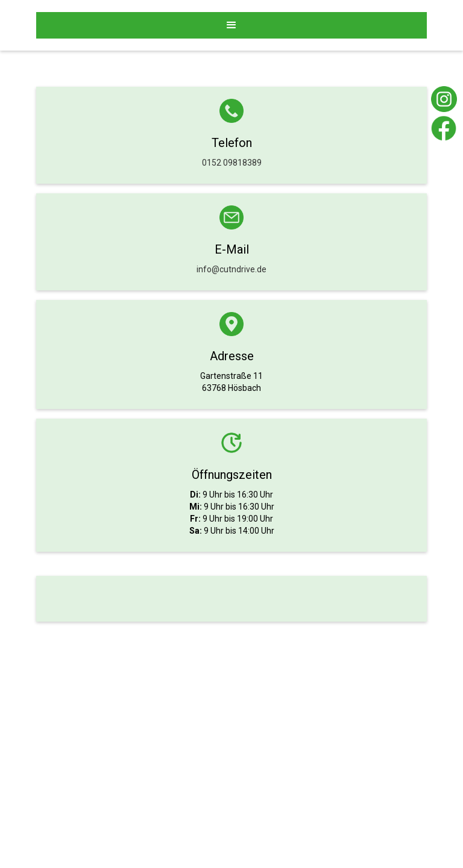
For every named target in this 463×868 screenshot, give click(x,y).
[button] (231, 25)
